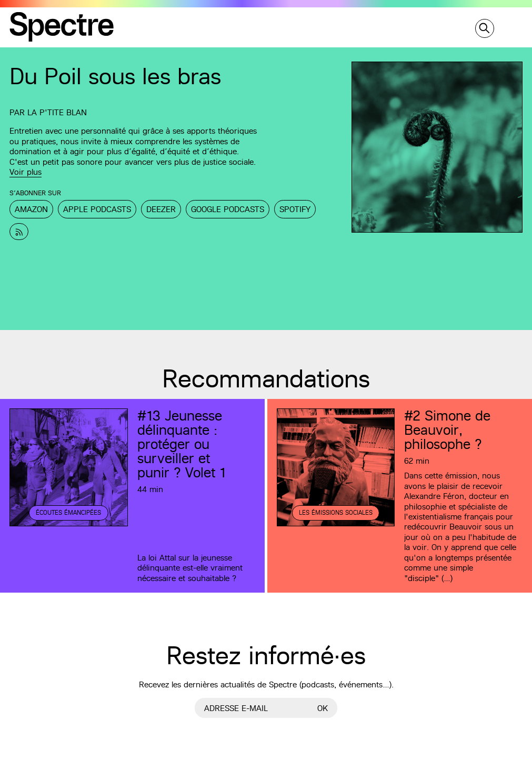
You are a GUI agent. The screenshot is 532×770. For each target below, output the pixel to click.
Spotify (295, 209)
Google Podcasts (228, 209)
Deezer (161, 209)
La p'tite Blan (57, 112)
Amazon (31, 209)
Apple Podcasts (97, 209)
